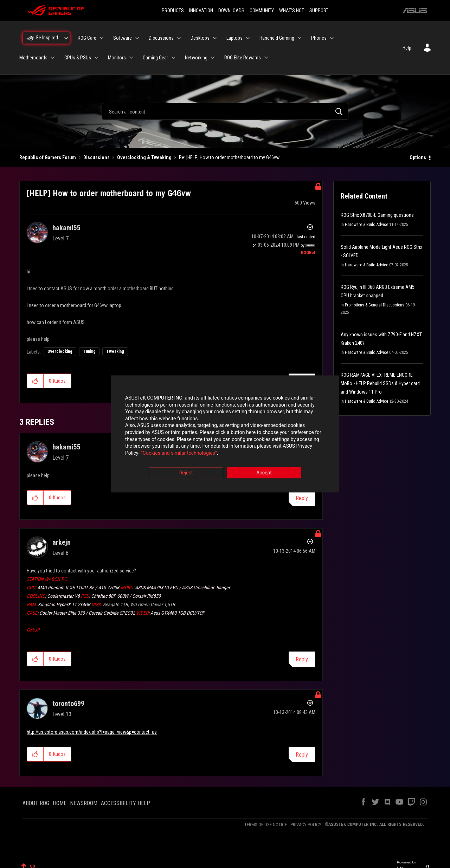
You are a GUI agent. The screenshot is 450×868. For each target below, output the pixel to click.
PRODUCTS (173, 11)
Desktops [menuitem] (200, 38)
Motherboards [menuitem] (33, 58)
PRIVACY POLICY (306, 825)
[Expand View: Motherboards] (53, 58)
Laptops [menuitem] (234, 38)
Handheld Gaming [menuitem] (277, 38)
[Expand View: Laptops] (248, 38)
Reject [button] (186, 473)
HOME (60, 803)
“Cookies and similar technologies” (179, 453)
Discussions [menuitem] (161, 38)
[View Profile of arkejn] (62, 542)
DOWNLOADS (231, 11)
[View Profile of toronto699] (68, 704)
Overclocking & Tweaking (144, 157)
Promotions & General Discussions (375, 305)
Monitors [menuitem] (117, 58)
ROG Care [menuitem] (87, 38)
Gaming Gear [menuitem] (155, 58)
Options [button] (418, 157)
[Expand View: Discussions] (179, 38)
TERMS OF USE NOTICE (266, 825)
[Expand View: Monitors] (131, 58)
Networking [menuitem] (196, 58)
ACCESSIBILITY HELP (126, 803)
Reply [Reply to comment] (302, 498)
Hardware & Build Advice (367, 225)
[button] (35, 381)
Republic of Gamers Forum (48, 157)
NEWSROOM (84, 803)
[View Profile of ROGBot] (308, 253)
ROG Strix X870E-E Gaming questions (377, 215)
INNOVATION (201, 11)
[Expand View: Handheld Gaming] (300, 38)
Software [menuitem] (123, 38)
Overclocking (60, 351)
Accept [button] (264, 473)
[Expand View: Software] (137, 38)
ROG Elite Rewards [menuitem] (243, 58)
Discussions (97, 157)
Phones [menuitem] (319, 38)
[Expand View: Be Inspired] (66, 38)
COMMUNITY (262, 11)
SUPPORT (319, 11)
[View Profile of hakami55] (66, 228)
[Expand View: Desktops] (215, 38)
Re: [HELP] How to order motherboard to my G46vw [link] (229, 157)
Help (407, 48)
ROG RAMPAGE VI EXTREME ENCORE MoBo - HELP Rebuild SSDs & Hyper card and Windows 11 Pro (380, 383)
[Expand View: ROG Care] (102, 38)
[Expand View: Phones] (332, 38)
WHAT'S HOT (292, 11)
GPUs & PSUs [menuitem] (78, 58)
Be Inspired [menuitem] (47, 38)
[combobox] (225, 111)
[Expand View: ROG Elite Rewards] (266, 58)
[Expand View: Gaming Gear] (173, 58)
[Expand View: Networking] (213, 58)
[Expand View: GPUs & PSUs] (96, 58)
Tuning (89, 351)
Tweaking (115, 351)
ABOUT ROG (36, 803)
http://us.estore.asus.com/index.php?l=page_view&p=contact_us (92, 732)
